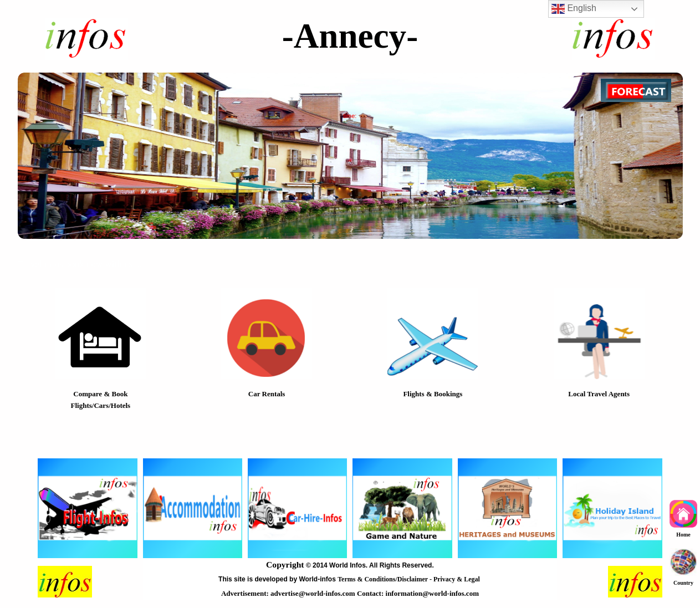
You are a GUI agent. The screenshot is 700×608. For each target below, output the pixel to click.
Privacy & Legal (458, 579)
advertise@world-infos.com (314, 593)
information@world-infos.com (432, 593)
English (574, 9)
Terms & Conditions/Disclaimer (384, 579)
